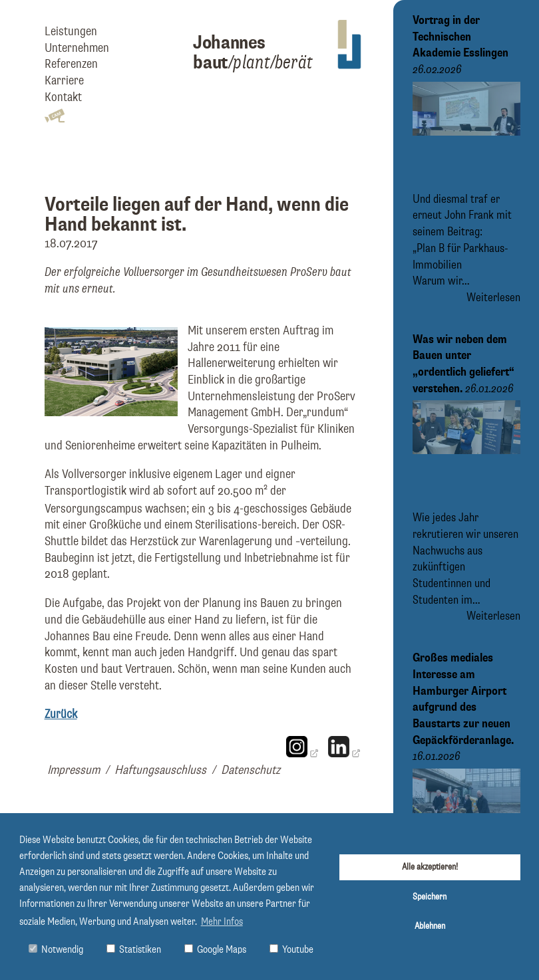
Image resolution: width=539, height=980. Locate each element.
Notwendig (56, 950)
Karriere (64, 81)
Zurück (61, 714)
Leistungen (71, 32)
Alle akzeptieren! (430, 867)
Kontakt (63, 97)
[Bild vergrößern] (111, 413)
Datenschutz (251, 770)
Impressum (74, 770)
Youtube (291, 950)
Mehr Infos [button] (222, 922)
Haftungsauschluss (160, 770)
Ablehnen (430, 926)
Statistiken (134, 950)
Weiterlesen (493, 298)
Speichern (430, 897)
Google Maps (215, 950)
